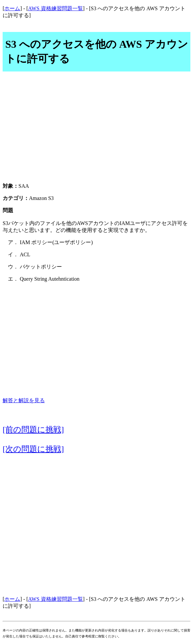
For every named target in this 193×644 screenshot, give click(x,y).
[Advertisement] (96, 131)
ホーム (12, 8)
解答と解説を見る (24, 400)
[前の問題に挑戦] (33, 430)
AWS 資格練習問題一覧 (55, 8)
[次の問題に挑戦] (33, 449)
